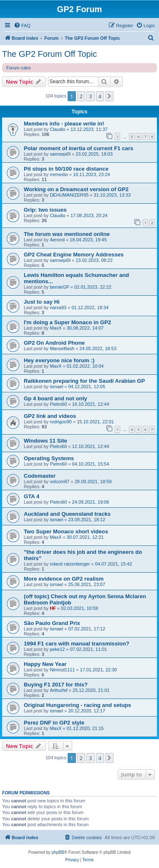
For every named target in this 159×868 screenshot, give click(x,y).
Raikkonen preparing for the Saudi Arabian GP (84, 381)
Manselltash (62, 348)
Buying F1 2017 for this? (56, 685)
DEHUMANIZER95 (69, 195)
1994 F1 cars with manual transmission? (77, 644)
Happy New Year (45, 664)
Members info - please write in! (64, 124)
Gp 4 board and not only (56, 398)
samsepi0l (60, 154)
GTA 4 (32, 496)
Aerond (57, 240)
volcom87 (59, 481)
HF (53, 608)
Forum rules (19, 68)
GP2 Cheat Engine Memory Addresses (74, 255)
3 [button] (90, 96)
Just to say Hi (42, 302)
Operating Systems (49, 458)
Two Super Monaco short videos (66, 531)
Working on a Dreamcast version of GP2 (76, 189)
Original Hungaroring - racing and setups (77, 705)
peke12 (57, 649)
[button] (109, 96)
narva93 (58, 307)
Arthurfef (58, 690)
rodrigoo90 (61, 422)
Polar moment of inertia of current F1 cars (78, 148)
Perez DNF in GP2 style (54, 723)
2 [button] (81, 96)
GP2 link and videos (50, 416)
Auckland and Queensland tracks (67, 514)
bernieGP (59, 287)
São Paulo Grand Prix (52, 623)
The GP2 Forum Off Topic (49, 54)
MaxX (56, 328)
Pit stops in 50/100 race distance (66, 169)
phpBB (58, 852)
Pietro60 (58, 404)
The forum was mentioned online (67, 234)
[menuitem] (22, 26)
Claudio (57, 129)
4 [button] (100, 96)
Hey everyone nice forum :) (59, 360)
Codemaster (40, 476)
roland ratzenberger (70, 564)
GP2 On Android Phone (54, 343)
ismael (56, 387)
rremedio (59, 174)
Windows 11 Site (45, 441)
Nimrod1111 (62, 670)
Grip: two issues (45, 210)
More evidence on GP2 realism (64, 579)
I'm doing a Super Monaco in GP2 (67, 322)
